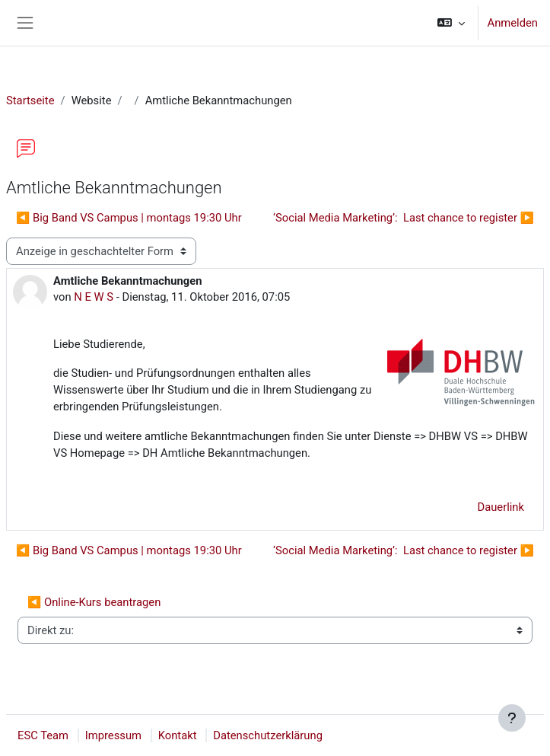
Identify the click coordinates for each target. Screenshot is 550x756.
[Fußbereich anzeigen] (512, 718)
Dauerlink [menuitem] (501, 507)
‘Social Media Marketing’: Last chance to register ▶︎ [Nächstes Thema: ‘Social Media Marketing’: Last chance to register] (404, 218)
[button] (451, 23)
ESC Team (43, 735)
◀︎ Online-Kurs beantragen (94, 602)
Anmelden (513, 23)
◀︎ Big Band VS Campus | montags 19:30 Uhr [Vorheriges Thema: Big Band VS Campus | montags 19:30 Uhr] (129, 218)
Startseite (30, 100)
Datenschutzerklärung (268, 735)
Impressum (113, 735)
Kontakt (178, 735)
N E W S (94, 297)
